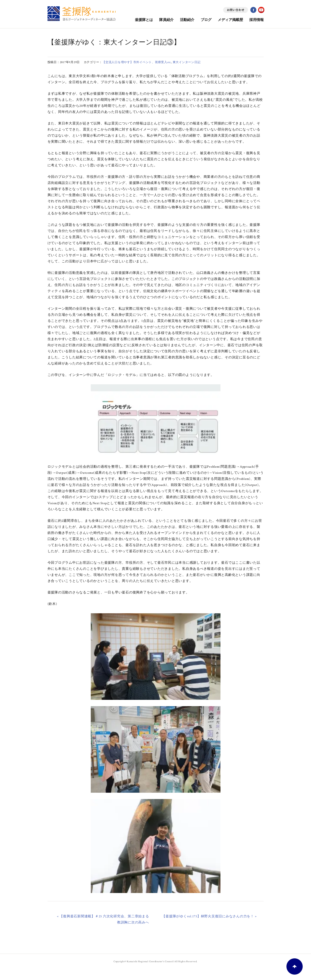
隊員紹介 (166, 20)
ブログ (206, 20)
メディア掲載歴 (230, 20)
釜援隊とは (144, 20)
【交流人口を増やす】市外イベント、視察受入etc (137, 62)
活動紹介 (187, 20)
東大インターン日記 (187, 62)
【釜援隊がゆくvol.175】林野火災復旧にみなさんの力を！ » (209, 916)
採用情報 (257, 20)
